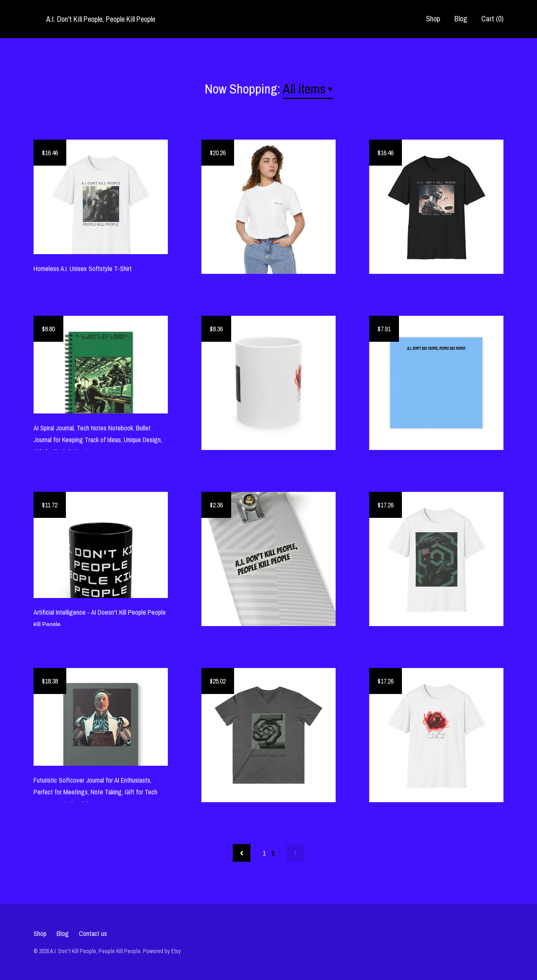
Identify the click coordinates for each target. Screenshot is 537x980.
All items (304, 89)
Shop (433, 19)
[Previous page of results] (242, 853)
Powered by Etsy (162, 951)
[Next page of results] (295, 853)
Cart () (492, 19)
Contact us (93, 933)
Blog (461, 19)
